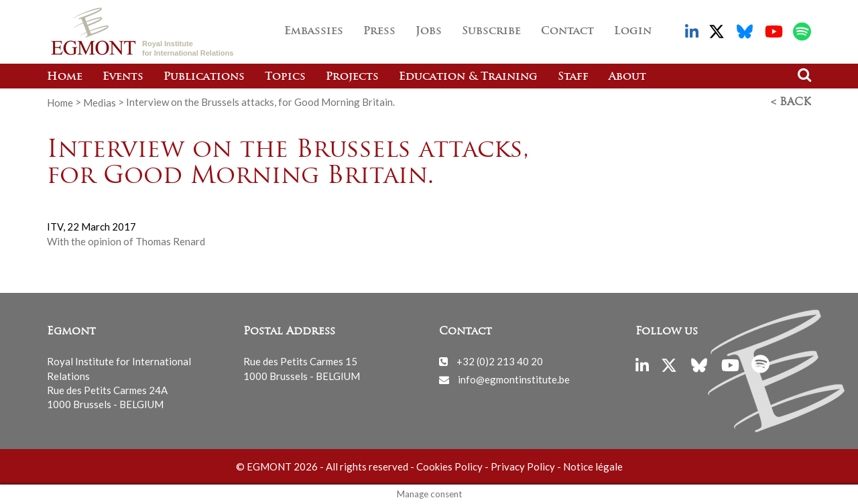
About (627, 77)
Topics (285, 77)
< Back (791, 103)
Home (65, 77)
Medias (100, 102)
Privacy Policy (523, 466)
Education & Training (468, 77)
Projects (352, 77)
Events (123, 77)
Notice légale (593, 466)
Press (379, 31)
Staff (573, 77)
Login (633, 31)
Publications (204, 77)
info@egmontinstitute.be (514, 379)
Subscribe (491, 31)
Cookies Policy (449, 466)
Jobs (429, 31)
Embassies (314, 31)
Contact (567, 31)
